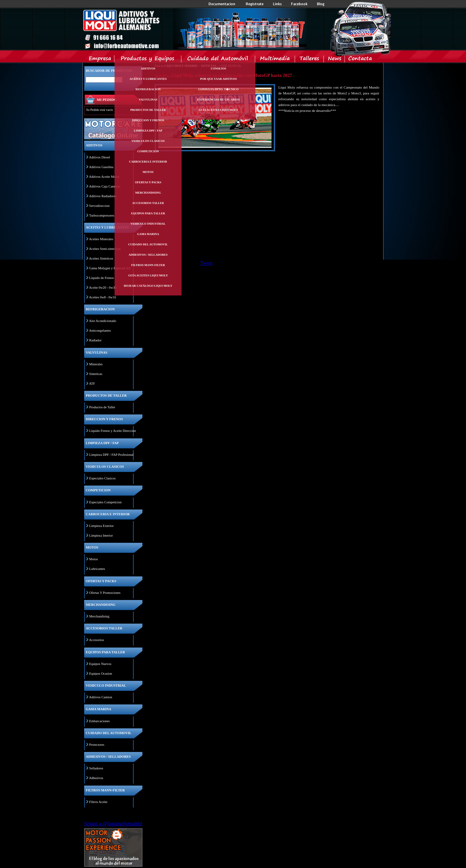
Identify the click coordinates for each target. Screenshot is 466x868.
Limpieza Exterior (102, 526)
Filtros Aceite (98, 802)
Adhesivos (96, 778)
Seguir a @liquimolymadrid (113, 824)
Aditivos (148, 69)
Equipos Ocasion (101, 674)
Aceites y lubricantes (148, 79)
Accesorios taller (148, 203)
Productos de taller (148, 110)
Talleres (310, 60)
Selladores (96, 768)
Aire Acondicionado (103, 321)
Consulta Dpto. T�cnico (218, 89)
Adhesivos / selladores (148, 255)
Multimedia (275, 60)
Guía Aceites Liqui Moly (148, 275)
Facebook (299, 4)
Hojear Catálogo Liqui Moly (148, 286)
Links (277, 4)
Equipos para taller (148, 213)
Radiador (95, 340)
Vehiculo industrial (148, 224)
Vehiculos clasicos (148, 141)
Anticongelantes (100, 331)
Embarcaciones (100, 721)
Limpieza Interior (101, 536)
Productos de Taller (102, 407)
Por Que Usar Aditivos (218, 79)
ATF (92, 384)
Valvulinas (148, 100)
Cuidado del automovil (148, 244)
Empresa (100, 60)
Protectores (97, 745)
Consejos (218, 69)
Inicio (194, 29)
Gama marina (148, 234)
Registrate (255, 4)
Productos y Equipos (148, 60)
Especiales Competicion (105, 502)
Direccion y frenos (148, 120)
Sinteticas (96, 374)
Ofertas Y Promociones (105, 593)
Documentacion (222, 4)
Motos (148, 172)
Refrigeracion (148, 89)
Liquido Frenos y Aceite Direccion (113, 431)
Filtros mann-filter (148, 265)
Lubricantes (97, 569)
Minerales (96, 364)
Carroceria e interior (148, 162)
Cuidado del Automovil (219, 60)
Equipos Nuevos (100, 664)
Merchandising (148, 193)
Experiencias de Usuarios (218, 100)
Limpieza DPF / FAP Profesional (111, 455)
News (334, 60)
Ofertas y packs (148, 182)
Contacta (360, 60)
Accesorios (96, 640)
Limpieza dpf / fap (148, 131)
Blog (321, 4)
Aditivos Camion (100, 697)
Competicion (148, 151)
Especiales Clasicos (103, 478)
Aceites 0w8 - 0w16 (102, 297)
